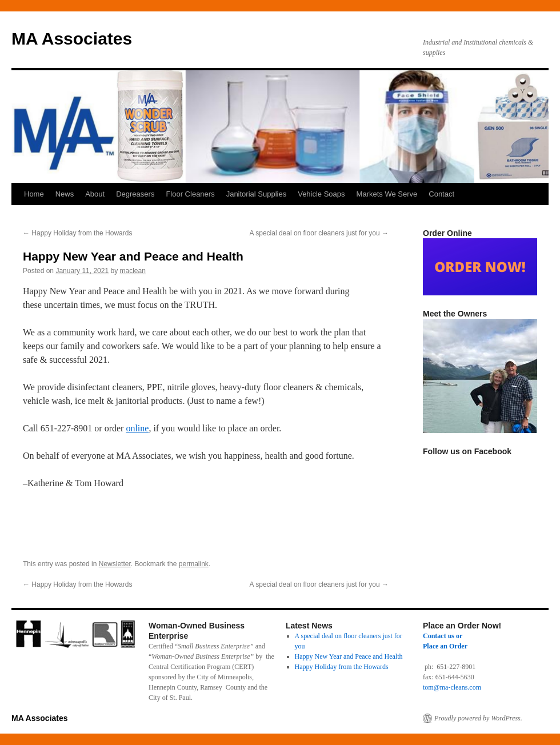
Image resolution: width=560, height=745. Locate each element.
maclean (133, 271)
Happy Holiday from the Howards (77, 233)
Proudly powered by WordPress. (478, 718)
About (95, 194)
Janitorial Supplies (257, 194)
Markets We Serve (387, 194)
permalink (194, 564)
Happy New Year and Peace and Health (349, 656)
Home (34, 194)
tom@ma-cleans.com (452, 687)
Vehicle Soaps (321, 194)
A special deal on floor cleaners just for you (319, 233)
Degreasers (135, 194)
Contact (441, 194)
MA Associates (72, 39)
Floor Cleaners (190, 194)
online (137, 428)
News (65, 194)
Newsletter (115, 564)
